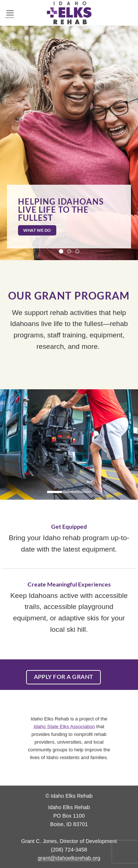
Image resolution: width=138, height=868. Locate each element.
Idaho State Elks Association (64, 726)
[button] (10, 13)
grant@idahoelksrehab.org (69, 858)
